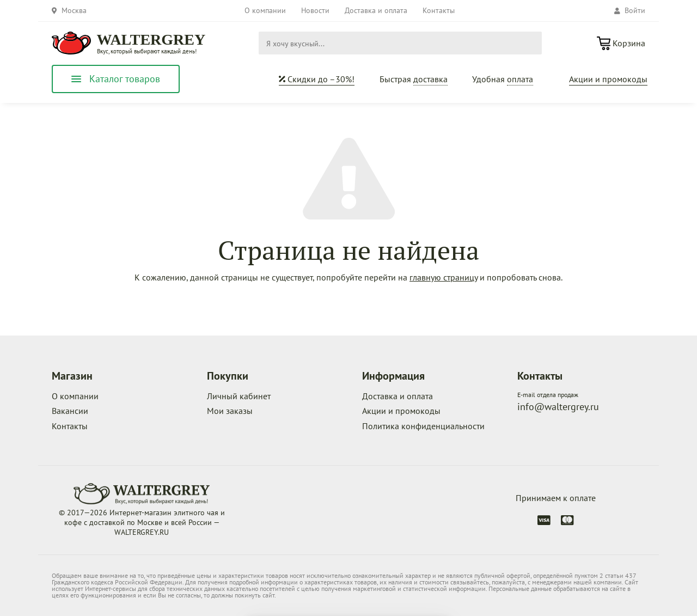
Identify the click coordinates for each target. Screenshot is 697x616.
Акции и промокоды (608, 79)
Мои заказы (230, 411)
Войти (630, 10)
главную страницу (444, 277)
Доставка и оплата (376, 10)
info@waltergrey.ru (558, 407)
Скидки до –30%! (317, 79)
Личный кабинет (239, 396)
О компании (265, 10)
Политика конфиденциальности (423, 426)
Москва (74, 10)
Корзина (629, 43)
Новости (315, 10)
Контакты (439, 10)
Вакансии (70, 411)
